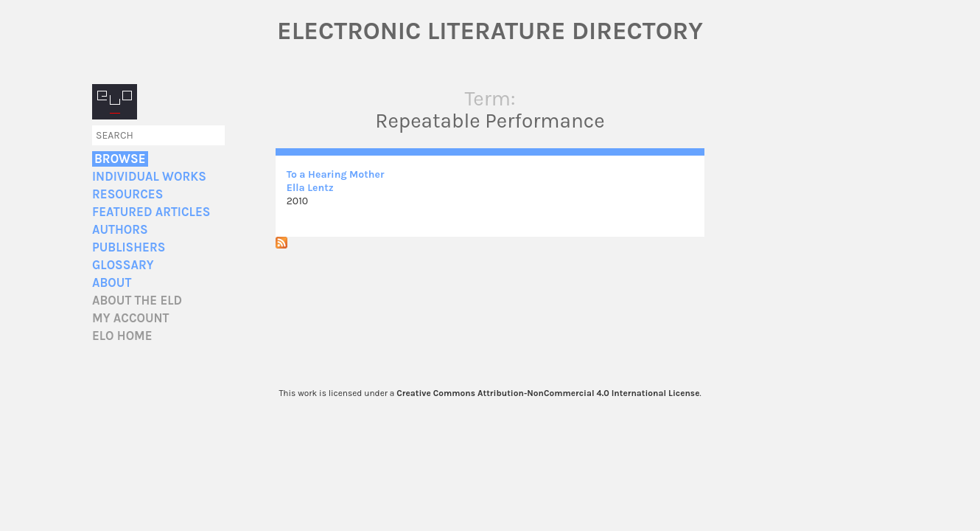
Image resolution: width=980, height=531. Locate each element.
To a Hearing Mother (336, 174)
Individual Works (149, 177)
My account (131, 318)
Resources (127, 194)
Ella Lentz (310, 188)
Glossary (123, 265)
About (112, 283)
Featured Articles (151, 212)
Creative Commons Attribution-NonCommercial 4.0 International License (548, 393)
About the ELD (137, 301)
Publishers (129, 247)
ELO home (122, 336)
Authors (120, 230)
